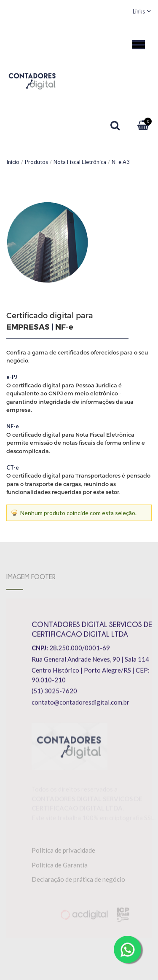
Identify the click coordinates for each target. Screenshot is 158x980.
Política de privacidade (63, 852)
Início (13, 162)
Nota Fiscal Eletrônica (80, 162)
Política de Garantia (60, 867)
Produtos (36, 162)
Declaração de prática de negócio (78, 881)
